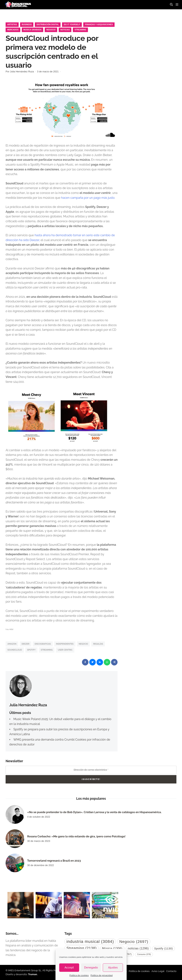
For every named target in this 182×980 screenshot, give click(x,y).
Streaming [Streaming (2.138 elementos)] (82, 948)
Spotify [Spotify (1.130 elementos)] (164, 948)
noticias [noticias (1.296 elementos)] (138, 948)
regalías (98, 644)
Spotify (31, 650)
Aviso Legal (158, 971)
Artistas (12, 25)
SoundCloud (15, 650)
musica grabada (33, 30)
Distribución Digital (48, 25)
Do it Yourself (72, 25)
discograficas (43, 644)
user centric (65, 650)
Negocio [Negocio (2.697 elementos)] (134, 941)
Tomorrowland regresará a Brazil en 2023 (54, 861)
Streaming (80, 30)
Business (27, 25)
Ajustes (113, 968)
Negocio (51, 30)
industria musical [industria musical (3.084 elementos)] (90, 941)
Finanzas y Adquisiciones (99, 25)
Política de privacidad (102, 975)
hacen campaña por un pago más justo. (88, 198)
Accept (69, 968)
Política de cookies (79, 975)
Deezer (26, 644)
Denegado (91, 968)
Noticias (65, 30)
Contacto (171, 971)
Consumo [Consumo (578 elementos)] (144, 954)
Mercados (13, 30)
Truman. (33, 974)
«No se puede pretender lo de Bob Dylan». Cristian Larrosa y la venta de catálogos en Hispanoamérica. (94, 812)
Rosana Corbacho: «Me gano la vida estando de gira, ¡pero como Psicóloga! (76, 836)
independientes (65, 644)
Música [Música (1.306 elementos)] (112, 948)
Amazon (12, 644)
